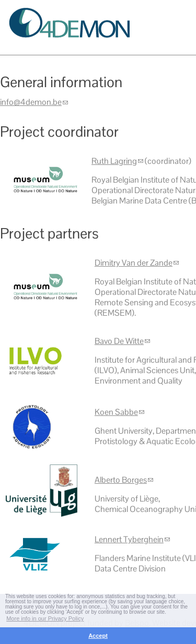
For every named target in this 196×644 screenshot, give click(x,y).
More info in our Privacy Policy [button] (45, 618)
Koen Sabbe (119, 412)
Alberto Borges (124, 480)
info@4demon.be (34, 102)
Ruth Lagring (117, 161)
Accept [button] (98, 636)
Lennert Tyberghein (132, 539)
